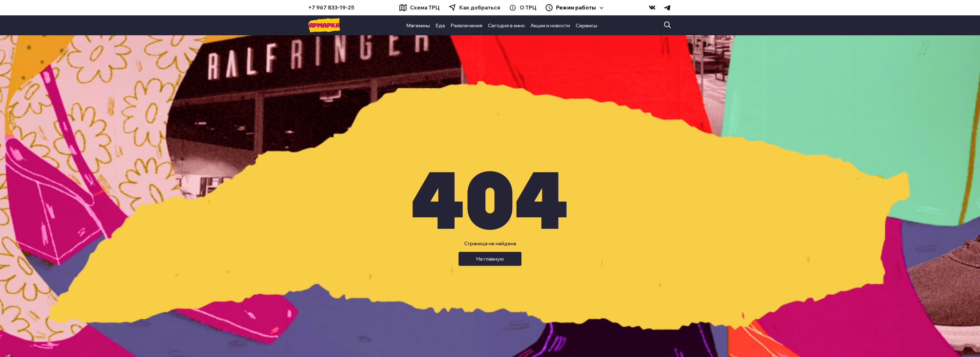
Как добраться (480, 8)
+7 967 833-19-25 (331, 8)
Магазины (418, 25)
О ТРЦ (528, 8)
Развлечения (466, 25)
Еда (440, 25)
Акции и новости (550, 25)
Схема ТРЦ (425, 8)
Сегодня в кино (506, 25)
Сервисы (586, 25)
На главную (490, 259)
